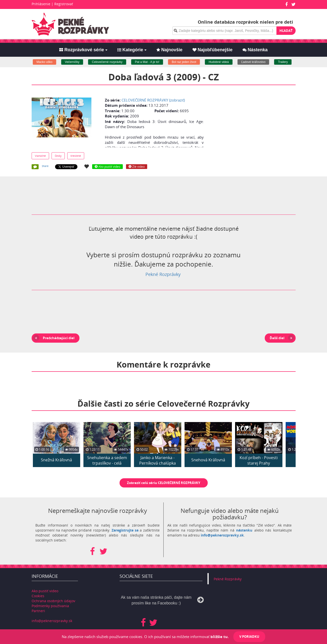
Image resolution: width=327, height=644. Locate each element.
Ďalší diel (277, 338)
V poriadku (249, 637)
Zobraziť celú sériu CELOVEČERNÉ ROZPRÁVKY (164, 483)
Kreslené (76, 156)
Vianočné (40, 156)
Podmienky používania (50, 606)
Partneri (38, 611)
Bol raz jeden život (189, 62)
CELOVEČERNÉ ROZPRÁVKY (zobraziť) (153, 100)
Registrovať (64, 4)
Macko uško (49, 62)
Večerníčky (77, 62)
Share (45, 166)
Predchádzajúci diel (59, 338)
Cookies (38, 596)
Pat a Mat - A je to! (152, 62)
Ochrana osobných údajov (53, 601)
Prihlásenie (41, 4)
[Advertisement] (252, 126)
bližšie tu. (220, 637)
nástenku (244, 530)
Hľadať (286, 31)
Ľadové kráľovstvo (258, 62)
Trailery (287, 62)
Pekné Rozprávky (163, 274)
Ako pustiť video (45, 591)
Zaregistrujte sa (125, 530)
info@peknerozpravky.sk (222, 535)
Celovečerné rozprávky (112, 62)
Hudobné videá (223, 62)
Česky (58, 156)
